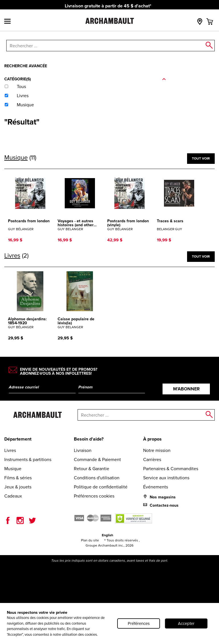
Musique (13, 469)
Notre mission (157, 450)
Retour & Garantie (92, 469)
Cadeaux (13, 496)
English (108, 535)
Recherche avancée (26, 66)
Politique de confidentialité (101, 487)
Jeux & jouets (18, 487)
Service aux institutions (166, 478)
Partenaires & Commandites (171, 469)
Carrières (152, 459)
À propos (152, 439)
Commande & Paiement (97, 459)
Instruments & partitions (28, 459)
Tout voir (201, 158)
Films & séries (18, 478)
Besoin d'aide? (89, 439)
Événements (156, 487)
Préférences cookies (94, 496)
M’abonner (186, 389)
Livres (10, 450)
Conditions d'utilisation (97, 478)
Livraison (83, 450)
